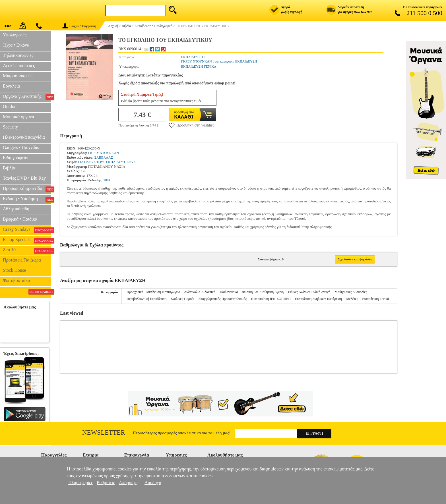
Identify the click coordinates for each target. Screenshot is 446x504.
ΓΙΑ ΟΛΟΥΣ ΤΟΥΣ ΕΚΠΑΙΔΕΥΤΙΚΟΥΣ (107, 162)
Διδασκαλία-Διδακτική (200, 292)
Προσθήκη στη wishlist (191, 125)
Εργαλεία (11, 86)
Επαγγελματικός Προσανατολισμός (222, 299)
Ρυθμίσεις (106, 483)
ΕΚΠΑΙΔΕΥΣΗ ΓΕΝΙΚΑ (199, 67)
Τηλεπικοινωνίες (18, 55)
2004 (107, 180)
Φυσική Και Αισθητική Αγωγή (263, 292)
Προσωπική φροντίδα (27, 189)
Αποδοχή (153, 483)
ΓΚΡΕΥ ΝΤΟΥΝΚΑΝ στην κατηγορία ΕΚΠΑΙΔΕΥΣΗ (219, 61)
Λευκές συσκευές (19, 66)
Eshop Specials (27, 240)
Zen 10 (27, 250)
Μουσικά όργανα (18, 117)
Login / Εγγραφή (79, 26)
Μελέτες (352, 299)
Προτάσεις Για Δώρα (22, 260)
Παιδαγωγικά (229, 292)
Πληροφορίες (80, 483)
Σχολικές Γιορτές (182, 299)
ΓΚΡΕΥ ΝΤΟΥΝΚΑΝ (104, 153)
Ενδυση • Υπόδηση (27, 199)
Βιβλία (9, 168)
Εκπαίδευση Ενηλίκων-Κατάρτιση (318, 299)
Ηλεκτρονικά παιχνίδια (24, 137)
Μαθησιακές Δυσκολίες (351, 292)
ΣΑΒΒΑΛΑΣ (104, 157)
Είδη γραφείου (16, 158)
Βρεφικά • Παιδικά (20, 219)
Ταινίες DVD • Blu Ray (24, 178)
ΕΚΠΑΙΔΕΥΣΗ (192, 57)
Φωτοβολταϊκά (16, 280)
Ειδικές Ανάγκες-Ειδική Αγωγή (309, 292)
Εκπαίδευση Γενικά (375, 299)
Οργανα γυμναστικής (27, 97)
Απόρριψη (128, 483)
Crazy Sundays (27, 230)
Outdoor (10, 106)
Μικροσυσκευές (18, 76)
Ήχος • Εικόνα (16, 45)
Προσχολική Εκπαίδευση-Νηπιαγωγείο (153, 292)
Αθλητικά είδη (16, 209)
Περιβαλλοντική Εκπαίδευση (146, 299)
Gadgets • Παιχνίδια (21, 147)
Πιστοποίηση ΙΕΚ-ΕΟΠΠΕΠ (271, 299)
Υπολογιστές (15, 35)
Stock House (14, 270)
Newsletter (104, 433)
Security (10, 127)
